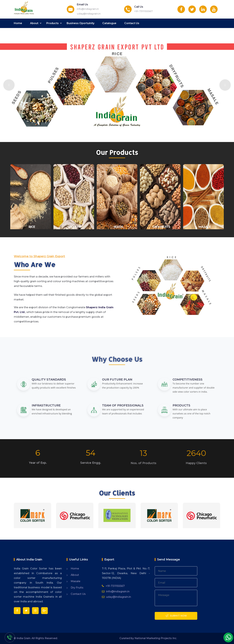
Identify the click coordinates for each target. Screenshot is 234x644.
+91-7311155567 (143, 11)
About (34, 23)
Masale (205, 227)
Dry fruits (162, 227)
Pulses (75, 227)
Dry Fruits (77, 588)
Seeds (118, 227)
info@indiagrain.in (88, 9)
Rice (32, 227)
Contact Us (132, 23)
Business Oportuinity (81, 23)
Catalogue (109, 23)
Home (18, 23)
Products (52, 23)
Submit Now (176, 616)
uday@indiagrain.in (89, 14)
